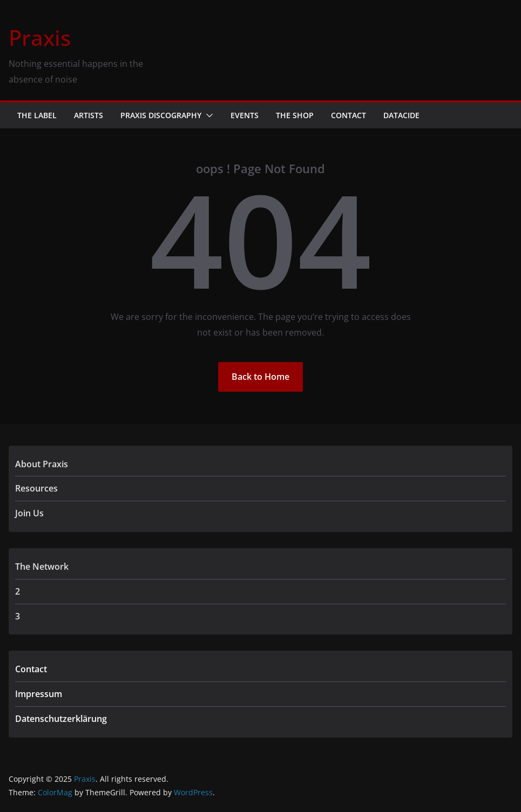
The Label (37, 115)
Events (245, 115)
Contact (349, 115)
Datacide (401, 115)
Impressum (39, 694)
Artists (89, 115)
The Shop (295, 115)
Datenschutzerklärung (61, 719)
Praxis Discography (161, 115)
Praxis (40, 37)
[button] (207, 115)
